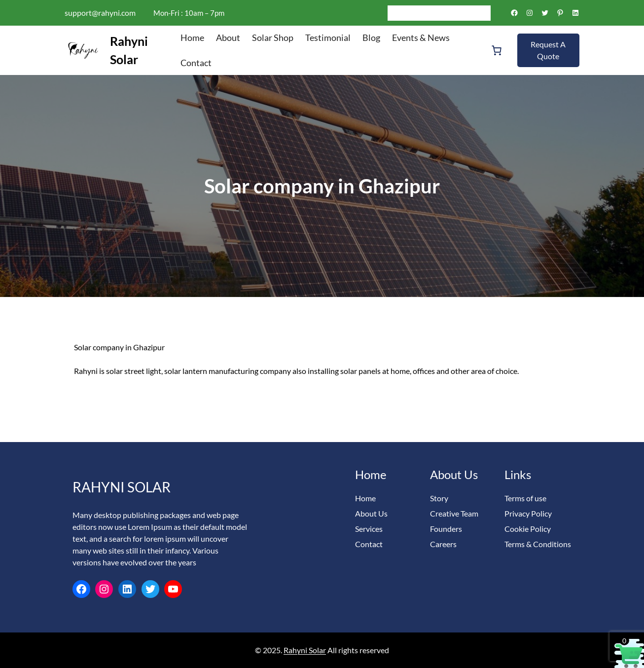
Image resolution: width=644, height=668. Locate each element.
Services (369, 529)
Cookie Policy (528, 529)
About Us (371, 513)
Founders (446, 529)
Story (439, 498)
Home (365, 498)
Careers (443, 544)
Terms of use (525, 498)
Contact (369, 544)
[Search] (483, 13)
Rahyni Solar (122, 487)
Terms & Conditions (538, 544)
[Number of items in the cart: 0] (497, 50)
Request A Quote (548, 50)
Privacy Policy (528, 513)
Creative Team (454, 513)
